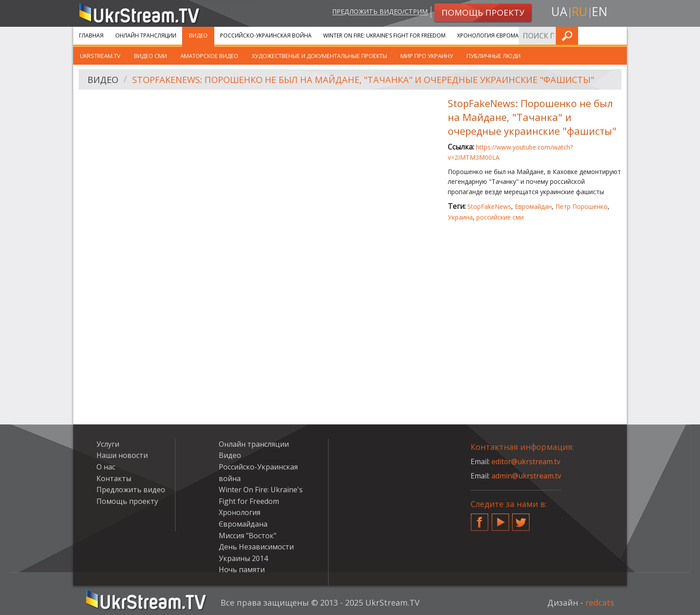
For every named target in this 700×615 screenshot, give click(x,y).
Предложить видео (131, 490)
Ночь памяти (242, 569)
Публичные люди (494, 56)
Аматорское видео (209, 56)
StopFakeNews (489, 206)
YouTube (500, 519)
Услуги (560, 35)
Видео (198, 35)
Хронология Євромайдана (498, 35)
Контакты (114, 478)
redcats (600, 603)
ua (559, 12)
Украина (460, 217)
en (600, 12)
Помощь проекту (127, 501)
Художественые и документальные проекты (319, 56)
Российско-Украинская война (266, 35)
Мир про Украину (427, 56)
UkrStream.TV (100, 56)
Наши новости (122, 455)
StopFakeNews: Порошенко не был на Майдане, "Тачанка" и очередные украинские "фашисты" (365, 80)
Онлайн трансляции (146, 35)
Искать (617, 35)
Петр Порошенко (581, 206)
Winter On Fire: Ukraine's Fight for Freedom (384, 35)
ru (579, 12)
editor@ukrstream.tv (526, 461)
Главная (91, 35)
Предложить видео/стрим (380, 12)
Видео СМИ (150, 56)
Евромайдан (533, 206)
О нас (106, 467)
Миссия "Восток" (248, 536)
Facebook (479, 519)
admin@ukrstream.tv (526, 476)
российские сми (500, 217)
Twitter (521, 519)
